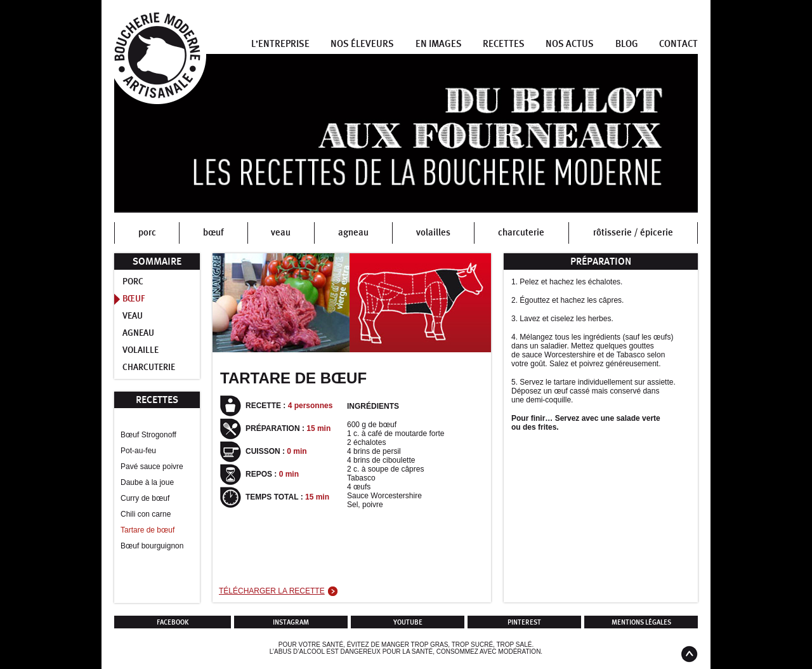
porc (147, 233)
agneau (353, 233)
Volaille (141, 350)
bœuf (213, 233)
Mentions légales (641, 622)
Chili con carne (146, 514)
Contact (678, 44)
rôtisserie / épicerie (633, 233)
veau (281, 233)
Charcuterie (149, 368)
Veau (133, 316)
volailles (433, 233)
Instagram (291, 622)
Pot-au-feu (138, 451)
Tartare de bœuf (147, 530)
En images (439, 44)
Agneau (138, 333)
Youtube (408, 622)
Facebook (173, 622)
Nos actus (570, 44)
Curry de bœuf (145, 498)
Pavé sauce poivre (152, 467)
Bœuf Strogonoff (148, 435)
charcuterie (521, 233)
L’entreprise (280, 44)
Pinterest (524, 622)
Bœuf (134, 299)
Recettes (504, 44)
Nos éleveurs (362, 44)
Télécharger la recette (272, 591)
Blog (627, 44)
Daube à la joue (147, 482)
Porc (133, 282)
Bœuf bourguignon (152, 546)
